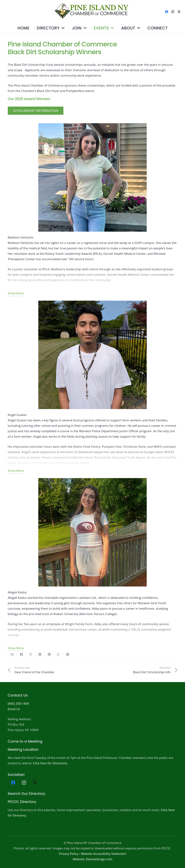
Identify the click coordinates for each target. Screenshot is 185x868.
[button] (62, 28)
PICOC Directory (22, 802)
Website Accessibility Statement (104, 854)
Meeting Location (23, 749)
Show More (16, 293)
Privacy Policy (68, 854)
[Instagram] (173, 12)
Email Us (14, 709)
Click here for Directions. (50, 763)
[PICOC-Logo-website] (93, 12)
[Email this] (12, 654)
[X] (179, 12)
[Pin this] (49, 654)
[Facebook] (167, 12)
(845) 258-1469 (18, 703)
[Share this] (22, 654)
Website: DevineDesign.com (92, 859)
